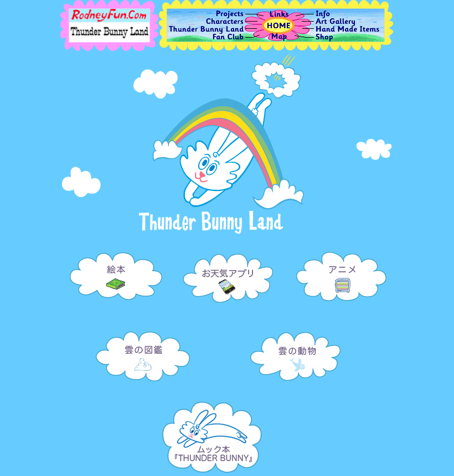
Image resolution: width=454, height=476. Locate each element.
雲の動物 (296, 350)
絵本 (115, 270)
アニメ (341, 270)
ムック (212, 433)
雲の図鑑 (143, 352)
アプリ (229, 270)
